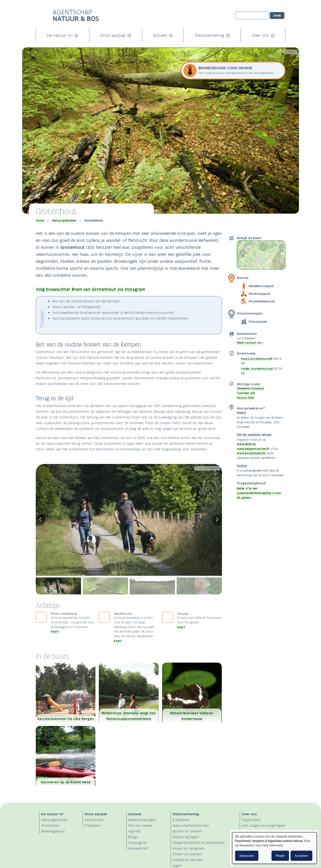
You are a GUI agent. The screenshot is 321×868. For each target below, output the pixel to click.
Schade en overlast (188, 860)
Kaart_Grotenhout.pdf (257, 359)
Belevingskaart (53, 831)
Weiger (280, 856)
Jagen (177, 865)
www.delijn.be (246, 444)
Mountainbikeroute (262, 301)
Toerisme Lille (246, 393)
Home (40, 220)
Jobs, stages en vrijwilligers (264, 825)
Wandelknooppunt (261, 286)
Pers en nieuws (140, 825)
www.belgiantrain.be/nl (253, 449)
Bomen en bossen (187, 831)
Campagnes (138, 843)
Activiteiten (50, 825)
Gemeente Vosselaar (251, 388)
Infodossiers (94, 820)
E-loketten (181, 820)
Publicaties (251, 831)
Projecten (92, 825)
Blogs (133, 837)
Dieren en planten (187, 854)
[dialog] (274, 848)
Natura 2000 (245, 398)
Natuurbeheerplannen (191, 825)
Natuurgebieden (64, 220)
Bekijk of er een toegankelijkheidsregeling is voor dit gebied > (259, 493)
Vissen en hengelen (188, 848)
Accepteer (301, 856)
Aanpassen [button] (247, 856)
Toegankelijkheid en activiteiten (199, 843)
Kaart (55, 631)
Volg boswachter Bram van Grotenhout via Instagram (90, 289)
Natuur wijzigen (186, 837)
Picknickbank (258, 322)
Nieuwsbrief (138, 848)
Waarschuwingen (142, 820)
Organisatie (251, 820)
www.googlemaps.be (251, 453)
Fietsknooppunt (260, 294)
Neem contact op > (250, 343)
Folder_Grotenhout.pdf (257, 369)
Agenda (134, 831)
